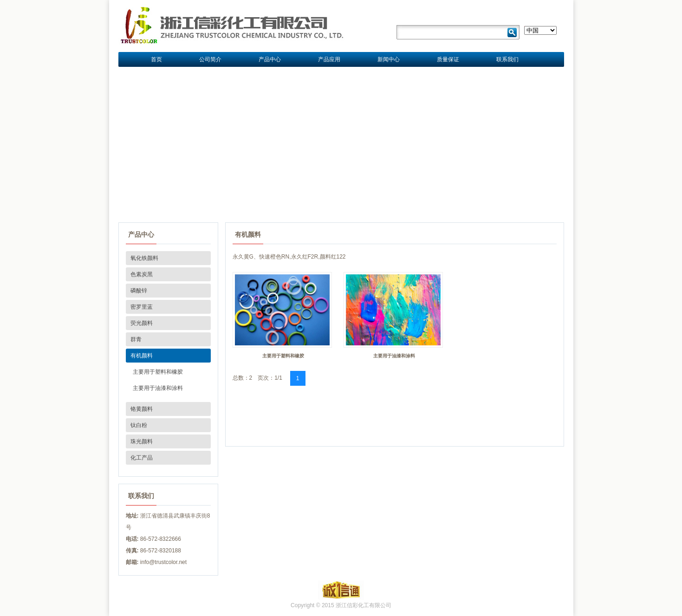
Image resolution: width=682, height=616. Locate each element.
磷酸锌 (139, 291)
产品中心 (270, 59)
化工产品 (142, 458)
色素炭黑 (142, 274)
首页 (156, 59)
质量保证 (448, 59)
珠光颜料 (142, 441)
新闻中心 (389, 59)
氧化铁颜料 (144, 258)
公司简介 (210, 59)
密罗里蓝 (142, 307)
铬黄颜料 (142, 409)
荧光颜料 (142, 323)
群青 (136, 339)
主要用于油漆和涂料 (158, 388)
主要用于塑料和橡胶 (158, 372)
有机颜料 (142, 356)
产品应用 (329, 59)
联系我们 (507, 59)
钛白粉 (139, 425)
